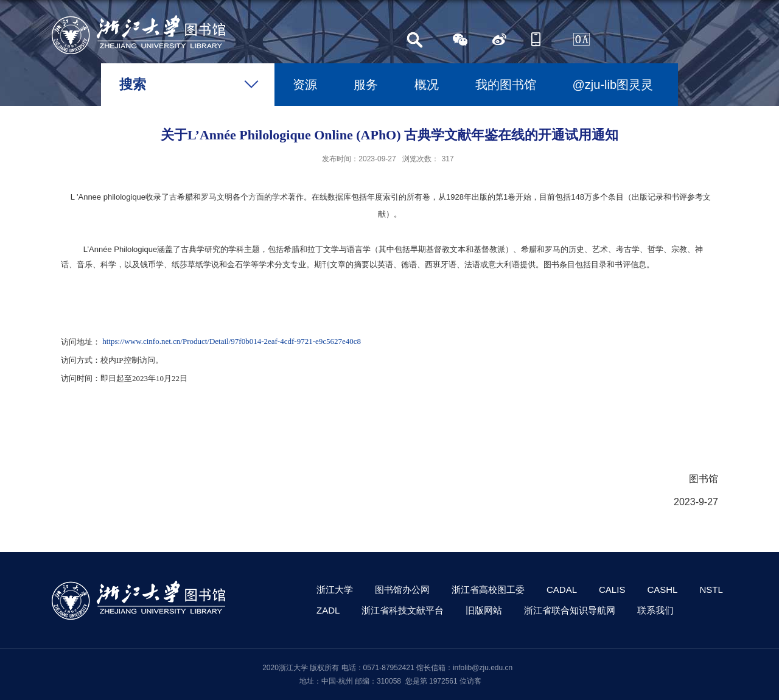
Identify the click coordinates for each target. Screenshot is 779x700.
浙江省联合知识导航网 (570, 610)
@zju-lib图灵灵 (613, 85)
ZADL (328, 610)
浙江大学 (335, 590)
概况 (427, 85)
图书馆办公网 (402, 590)
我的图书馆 (506, 85)
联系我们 (655, 610)
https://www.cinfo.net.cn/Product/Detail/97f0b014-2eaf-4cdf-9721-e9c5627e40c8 (232, 342)
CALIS (612, 590)
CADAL (562, 590)
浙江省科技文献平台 (403, 610)
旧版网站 (484, 610)
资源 (305, 85)
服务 (366, 85)
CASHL (662, 590)
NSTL (711, 590)
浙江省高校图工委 (488, 590)
